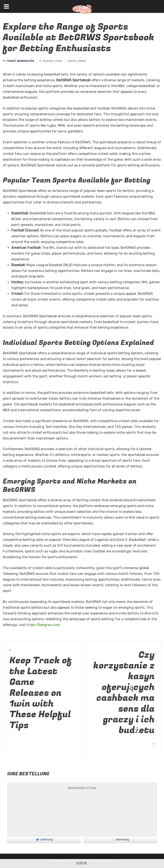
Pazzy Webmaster (21, 61)
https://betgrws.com (43, 625)
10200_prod (77, 61)
